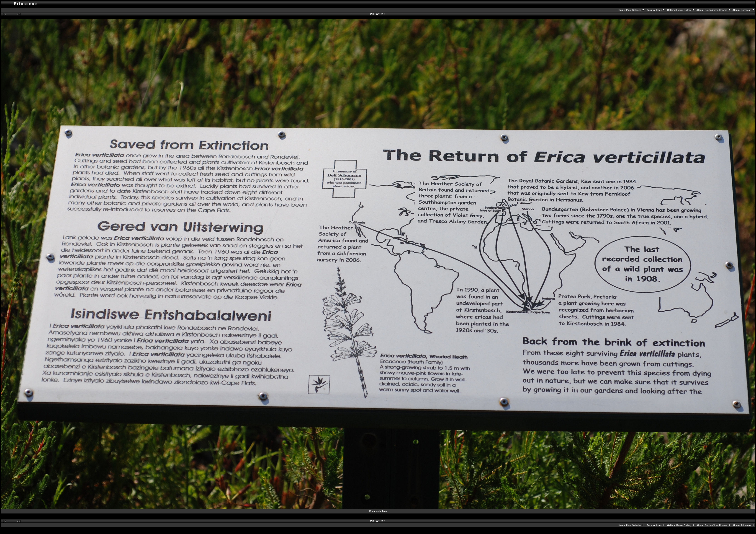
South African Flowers (718, 10)
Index (661, 10)
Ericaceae (748, 10)
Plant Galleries (635, 10)
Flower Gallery (685, 10)
